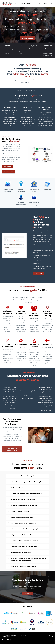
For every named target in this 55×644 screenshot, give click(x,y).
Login (51, 4)
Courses (22, 4)
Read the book (8, 172)
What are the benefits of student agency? (25, 529)
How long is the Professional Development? (25, 505)
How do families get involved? (21, 553)
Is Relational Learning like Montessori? (23, 523)
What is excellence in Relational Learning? (25, 541)
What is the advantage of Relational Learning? (26, 482)
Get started (7, 166)
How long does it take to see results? (23, 500)
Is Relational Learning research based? (23, 566)
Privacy (51, 636)
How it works (28, 38)
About (17, 4)
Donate (39, 4)
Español (45, 4)
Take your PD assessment (12, 449)
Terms (45, 636)
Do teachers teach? (17, 488)
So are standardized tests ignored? (22, 517)
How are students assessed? (20, 511)
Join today (27, 594)
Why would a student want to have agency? (25, 535)
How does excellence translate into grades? (25, 547)
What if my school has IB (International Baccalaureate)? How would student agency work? (29, 560)
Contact (29, 4)
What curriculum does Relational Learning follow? (27, 494)
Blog (34, 4)
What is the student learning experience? (24, 476)
